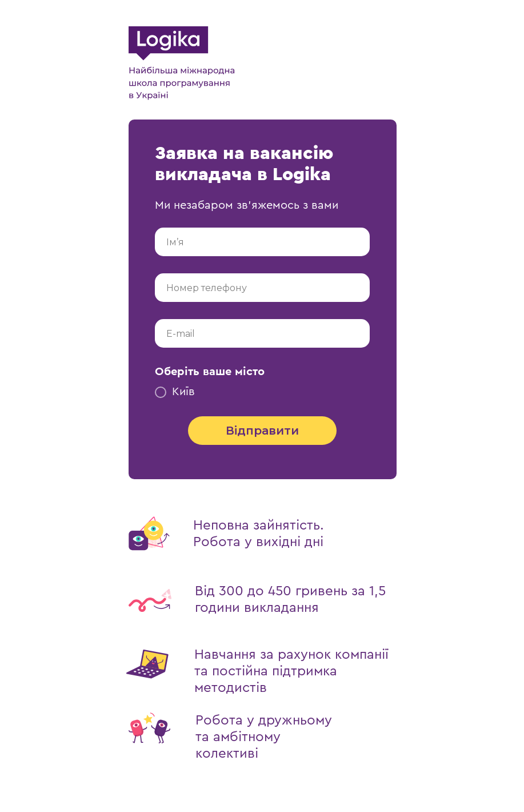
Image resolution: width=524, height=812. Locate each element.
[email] (262, 333)
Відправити (262, 431)
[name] (262, 242)
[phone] (262, 288)
